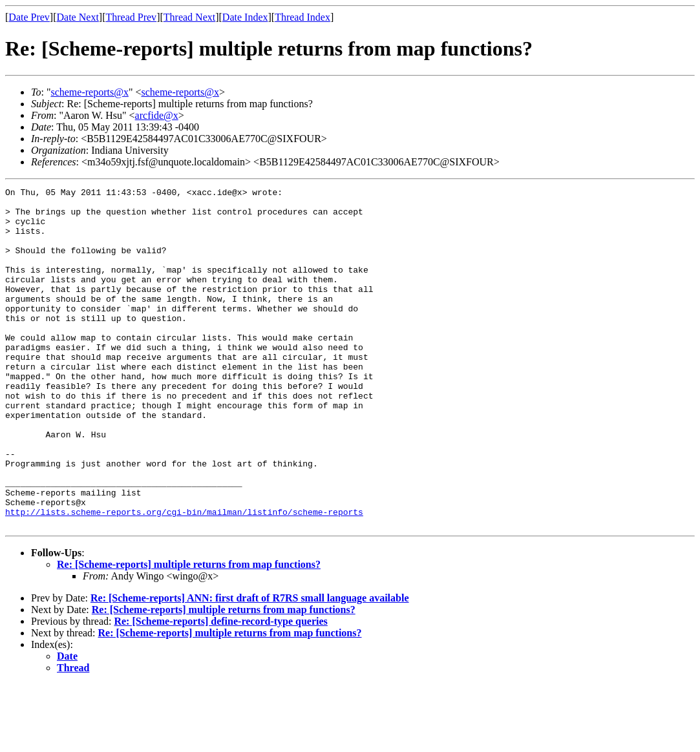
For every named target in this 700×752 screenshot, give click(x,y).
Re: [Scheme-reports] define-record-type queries (220, 689)
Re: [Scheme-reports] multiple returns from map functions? (189, 632)
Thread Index (302, 17)
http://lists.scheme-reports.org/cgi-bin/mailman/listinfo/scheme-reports (184, 578)
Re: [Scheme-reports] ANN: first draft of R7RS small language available (250, 666)
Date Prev (29, 17)
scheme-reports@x (89, 92)
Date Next (78, 17)
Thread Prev (131, 17)
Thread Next (189, 17)
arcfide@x (157, 115)
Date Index (245, 17)
